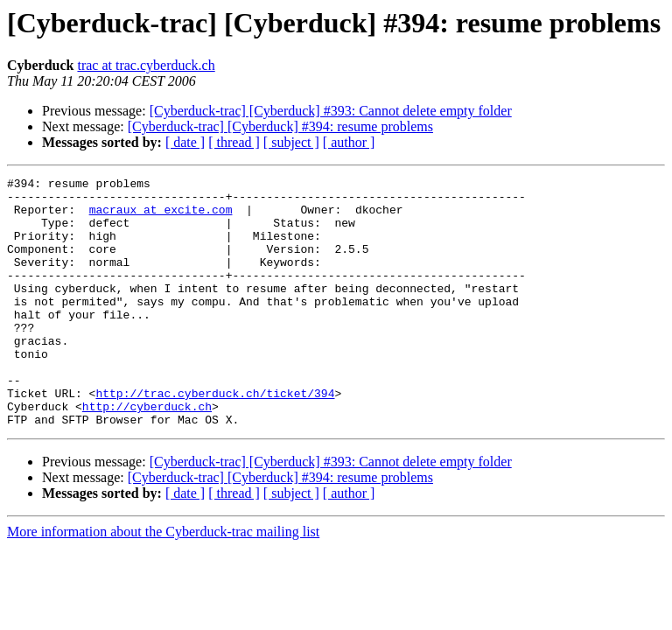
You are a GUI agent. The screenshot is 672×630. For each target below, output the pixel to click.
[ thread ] (234, 142)
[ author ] (349, 142)
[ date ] (185, 142)
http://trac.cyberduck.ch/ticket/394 (215, 437)
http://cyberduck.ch (147, 453)
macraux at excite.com (161, 217)
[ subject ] (291, 142)
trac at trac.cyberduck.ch (146, 65)
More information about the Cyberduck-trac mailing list (163, 581)
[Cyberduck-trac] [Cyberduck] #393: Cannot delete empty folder (331, 111)
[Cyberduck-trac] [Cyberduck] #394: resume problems (280, 126)
